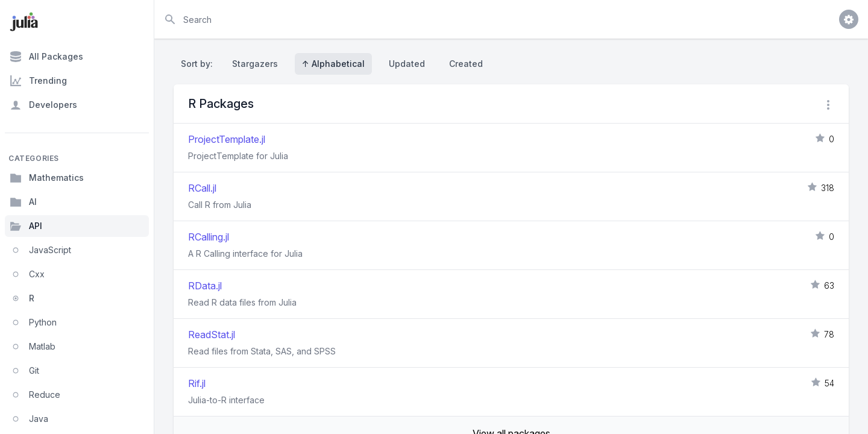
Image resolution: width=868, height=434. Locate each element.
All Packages (46, 57)
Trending (38, 81)
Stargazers (255, 64)
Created (466, 64)
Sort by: (199, 64)
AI (23, 202)
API (26, 226)
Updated (407, 64)
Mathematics (47, 178)
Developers (43, 105)
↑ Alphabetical (333, 64)
